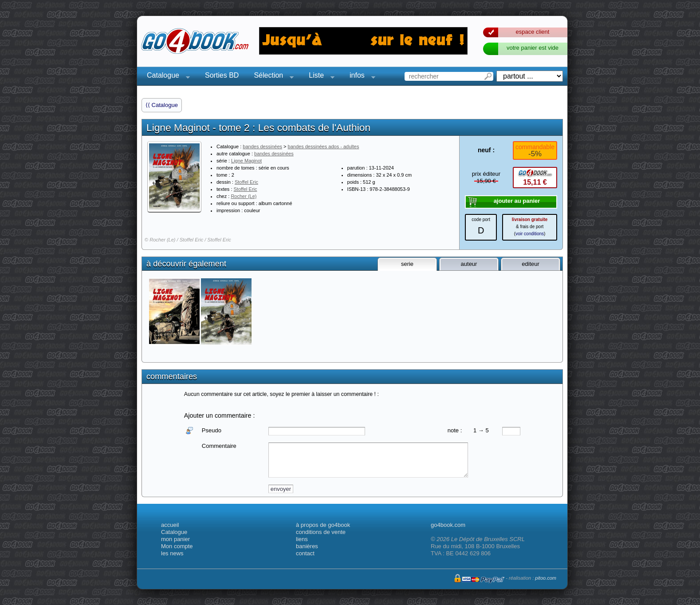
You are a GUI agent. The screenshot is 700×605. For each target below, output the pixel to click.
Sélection (271, 77)
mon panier (175, 539)
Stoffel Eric (246, 182)
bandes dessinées (262, 146)
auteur (469, 264)
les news (172, 553)
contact (305, 553)
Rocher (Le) (244, 196)
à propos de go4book (323, 525)
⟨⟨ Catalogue (162, 105)
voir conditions (530, 234)
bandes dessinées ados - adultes (324, 146)
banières (307, 546)
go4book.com (448, 525)
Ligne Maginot (246, 161)
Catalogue (166, 77)
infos (360, 77)
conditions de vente (321, 532)
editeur (531, 264)
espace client (533, 32)
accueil (170, 525)
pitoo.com (546, 578)
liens (302, 539)
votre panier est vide (533, 48)
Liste (319, 77)
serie (407, 264)
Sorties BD (222, 75)
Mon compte (177, 546)
